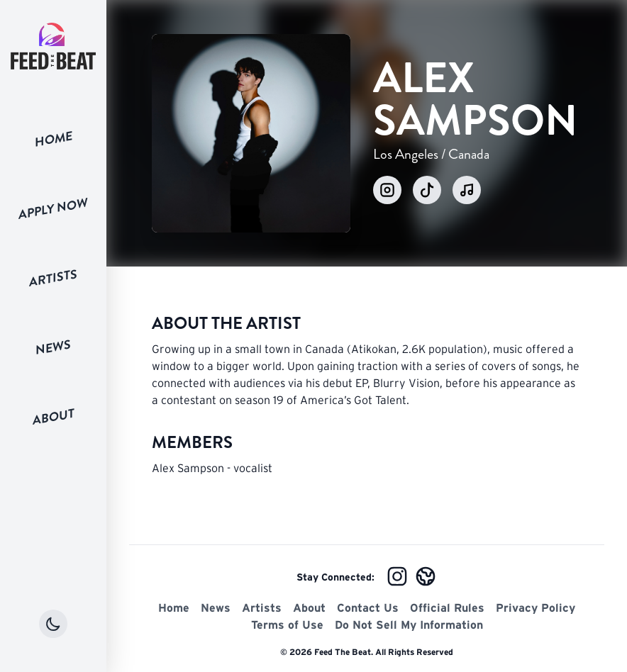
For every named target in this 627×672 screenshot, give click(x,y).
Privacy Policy (536, 607)
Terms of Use (287, 625)
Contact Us (368, 607)
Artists (53, 278)
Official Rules (447, 607)
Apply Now (53, 208)
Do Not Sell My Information (409, 625)
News (53, 347)
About (54, 416)
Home (54, 139)
